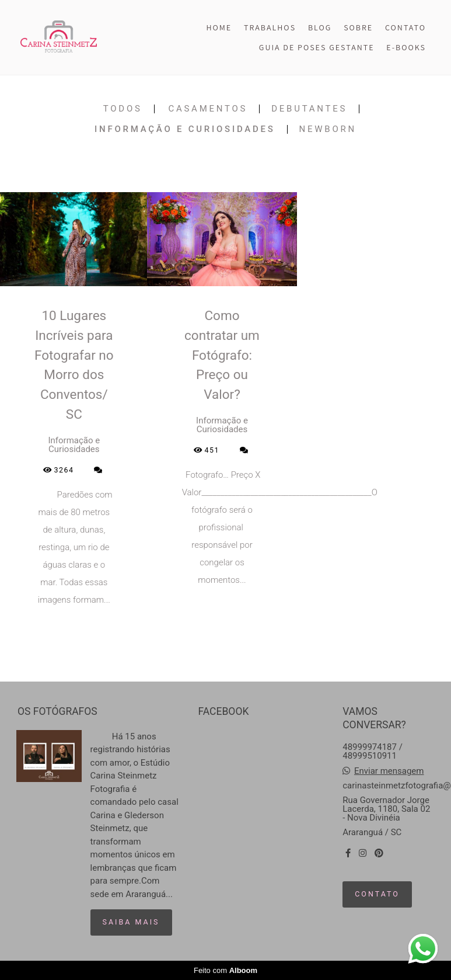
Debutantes (309, 109)
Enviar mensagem (389, 771)
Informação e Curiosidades (185, 129)
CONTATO (405, 27)
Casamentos (208, 109)
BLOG (320, 27)
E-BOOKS (406, 47)
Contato (377, 894)
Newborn (328, 129)
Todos (123, 109)
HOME (219, 27)
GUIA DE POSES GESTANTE (317, 47)
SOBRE (358, 27)
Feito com (225, 970)
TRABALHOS (270, 27)
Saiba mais (131, 922)
